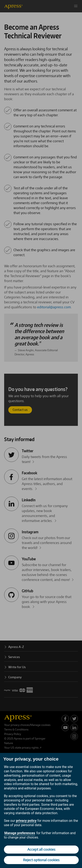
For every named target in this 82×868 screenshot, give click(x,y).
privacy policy (26, 821)
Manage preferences (20, 833)
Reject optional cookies (41, 860)
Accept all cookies (41, 849)
